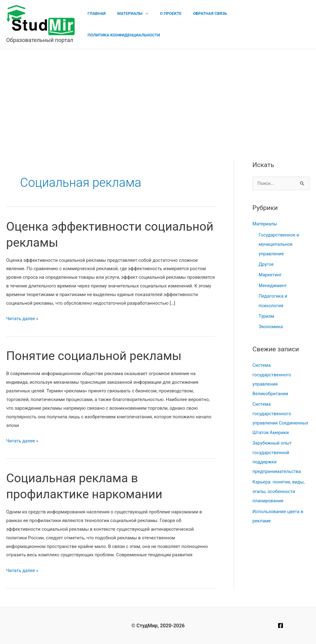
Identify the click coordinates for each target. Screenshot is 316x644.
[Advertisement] (158, 95)
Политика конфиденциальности (270, 24)
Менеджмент (273, 284)
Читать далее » (23, 319)
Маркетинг (270, 274)
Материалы (135, 24)
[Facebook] (281, 625)
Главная (106, 24)
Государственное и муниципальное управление (279, 244)
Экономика (271, 325)
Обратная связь (208, 24)
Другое (266, 264)
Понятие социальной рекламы (95, 356)
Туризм (266, 315)
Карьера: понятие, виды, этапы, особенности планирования (279, 487)
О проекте (173, 24)
